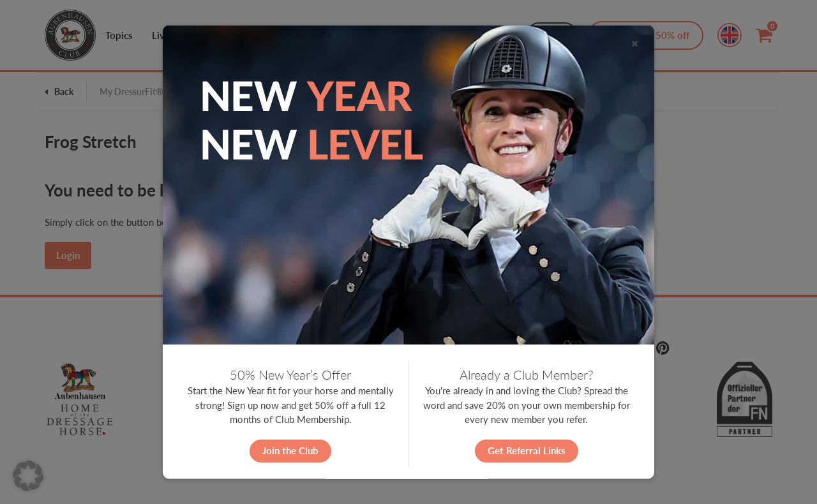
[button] (28, 476)
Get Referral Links (527, 450)
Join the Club (290, 450)
